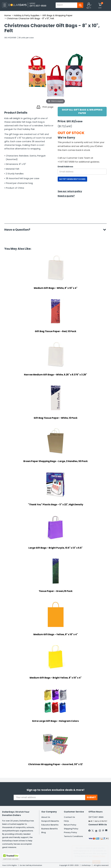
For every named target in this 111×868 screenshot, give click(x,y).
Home (8, 15)
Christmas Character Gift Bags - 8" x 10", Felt (30, 18)
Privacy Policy (70, 832)
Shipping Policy (71, 829)
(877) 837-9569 (38, 6)
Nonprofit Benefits (50, 821)
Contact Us (69, 817)
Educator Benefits (50, 825)
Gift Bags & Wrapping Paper (57, 15)
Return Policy (70, 825)
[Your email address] (49, 797)
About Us (46, 817)
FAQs (66, 821)
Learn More (85, 862)
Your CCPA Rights (9, 865)
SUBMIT (91, 797)
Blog (44, 832)
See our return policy (70, 191)
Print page (48, 107)
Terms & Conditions (73, 836)
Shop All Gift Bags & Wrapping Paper (82, 111)
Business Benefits (50, 829)
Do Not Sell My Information (31, 865)
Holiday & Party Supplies (27, 15)
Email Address (65, 167)
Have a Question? (19, 230)
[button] (89, 6)
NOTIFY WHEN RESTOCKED (72, 179)
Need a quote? (66, 196)
